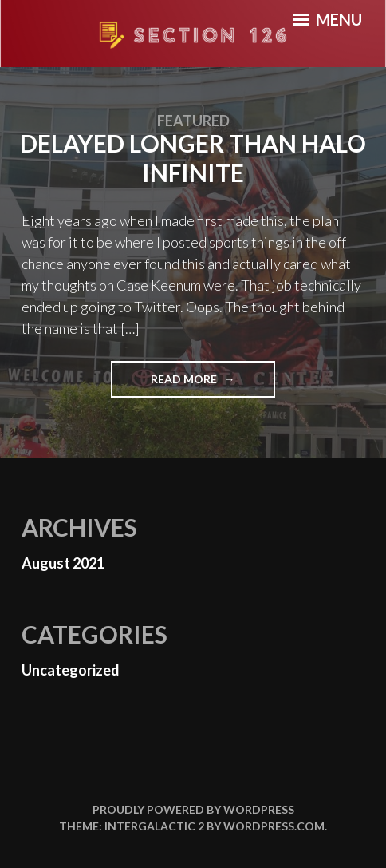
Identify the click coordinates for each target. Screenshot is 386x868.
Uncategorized (71, 670)
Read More (210, 384)
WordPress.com (274, 826)
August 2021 (63, 563)
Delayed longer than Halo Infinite (193, 158)
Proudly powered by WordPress (193, 809)
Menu (328, 19)
